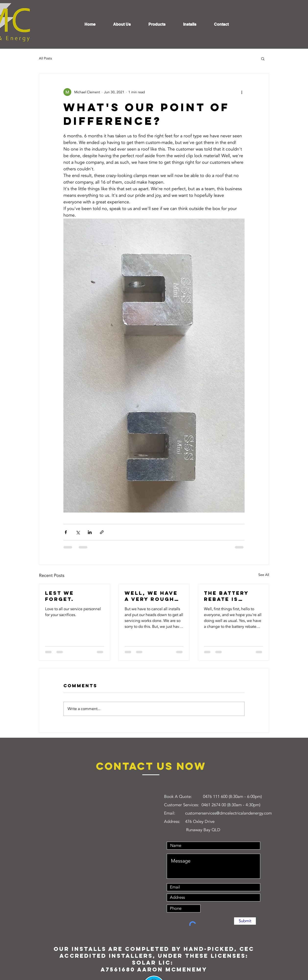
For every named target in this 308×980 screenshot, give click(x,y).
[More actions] (242, 92)
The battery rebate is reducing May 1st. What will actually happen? (231, 596)
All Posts (45, 58)
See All (264, 575)
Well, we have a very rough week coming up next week (151, 596)
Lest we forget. (59, 596)
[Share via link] (102, 532)
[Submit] (245, 921)
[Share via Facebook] (66, 532)
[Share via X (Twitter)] (78, 532)
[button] (263, 58)
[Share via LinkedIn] (90, 532)
